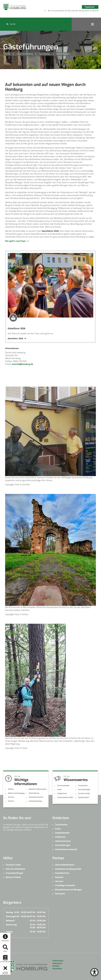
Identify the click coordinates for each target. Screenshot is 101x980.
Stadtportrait (62, 793)
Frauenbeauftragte (14, 873)
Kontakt (56, 966)
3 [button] (68, 11)
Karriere (11, 801)
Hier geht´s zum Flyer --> (17, 241)
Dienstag (10, 916)
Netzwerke (60, 894)
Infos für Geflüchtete (15, 869)
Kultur (60, 790)
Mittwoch (10, 921)
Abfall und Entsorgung (16, 793)
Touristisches (45, 54)
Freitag (9, 932)
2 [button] (64, 11)
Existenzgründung (35, 801)
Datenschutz (58, 961)
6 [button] (79, 11)
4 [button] (72, 11)
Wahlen (11, 789)
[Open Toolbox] (94, 972)
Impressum (57, 963)
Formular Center (84, 793)
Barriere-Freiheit (13, 877)
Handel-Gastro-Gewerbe (66, 849)
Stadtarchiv (60, 837)
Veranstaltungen (84, 790)
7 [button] (83, 11)
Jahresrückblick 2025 (65, 797)
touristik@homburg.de (23, 364)
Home (8, 54)
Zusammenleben (63, 786)
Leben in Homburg (25, 54)
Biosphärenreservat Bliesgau (68, 890)
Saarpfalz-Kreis (62, 873)
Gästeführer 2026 (17, 328)
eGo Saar (59, 881)
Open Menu (92, 24)
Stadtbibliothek (62, 833)
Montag (9, 912)
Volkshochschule (63, 841)
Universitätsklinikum (65, 865)
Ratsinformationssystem (38, 789)
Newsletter (57, 969)
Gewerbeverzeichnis (36, 797)
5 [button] (75, 11)
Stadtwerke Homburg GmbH (68, 869)
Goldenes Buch (83, 797)
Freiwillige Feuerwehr (65, 885)
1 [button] (60, 11)
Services (11, 797)
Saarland (59, 877)
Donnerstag (11, 925)
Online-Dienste (34, 793)
